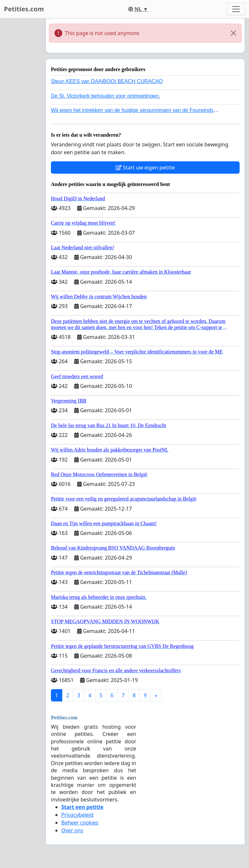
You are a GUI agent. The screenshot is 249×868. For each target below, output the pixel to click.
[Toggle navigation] (236, 9)
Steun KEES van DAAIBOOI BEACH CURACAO (107, 81)
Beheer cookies (80, 823)
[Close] (233, 33)
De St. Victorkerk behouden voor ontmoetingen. (106, 96)
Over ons (72, 830)
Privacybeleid (77, 815)
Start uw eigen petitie (145, 167)
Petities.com (24, 9)
